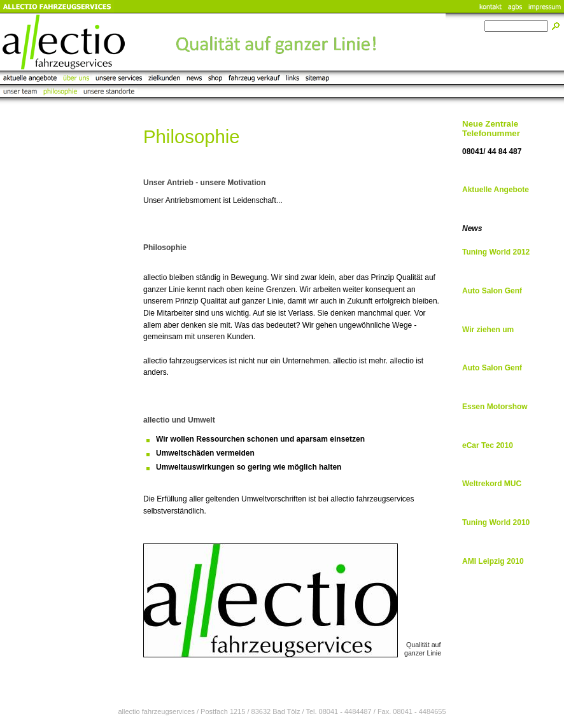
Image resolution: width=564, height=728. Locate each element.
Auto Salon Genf (492, 291)
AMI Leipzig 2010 (493, 561)
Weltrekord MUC (492, 484)
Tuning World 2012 (496, 252)
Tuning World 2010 (496, 522)
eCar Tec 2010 (488, 445)
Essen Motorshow (495, 407)
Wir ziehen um (488, 330)
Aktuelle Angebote (496, 190)
